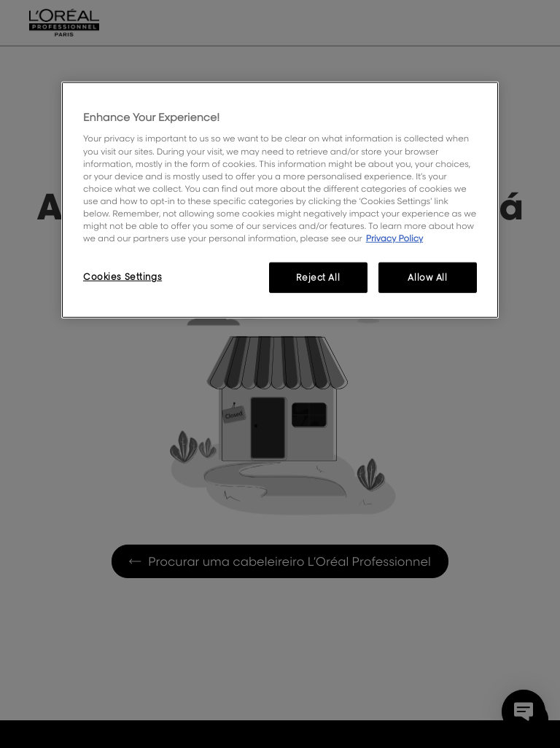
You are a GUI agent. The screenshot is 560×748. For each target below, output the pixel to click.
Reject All (318, 277)
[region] (280, 200)
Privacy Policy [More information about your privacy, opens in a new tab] (395, 238)
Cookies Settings (122, 277)
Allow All (427, 277)
